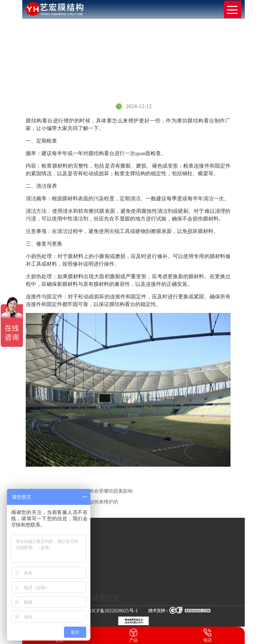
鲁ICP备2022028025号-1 (112, 611)
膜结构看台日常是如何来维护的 (74, 502)
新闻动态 (180, 66)
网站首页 (156, 66)
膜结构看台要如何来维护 (218, 66)
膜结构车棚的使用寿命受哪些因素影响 (81, 491)
